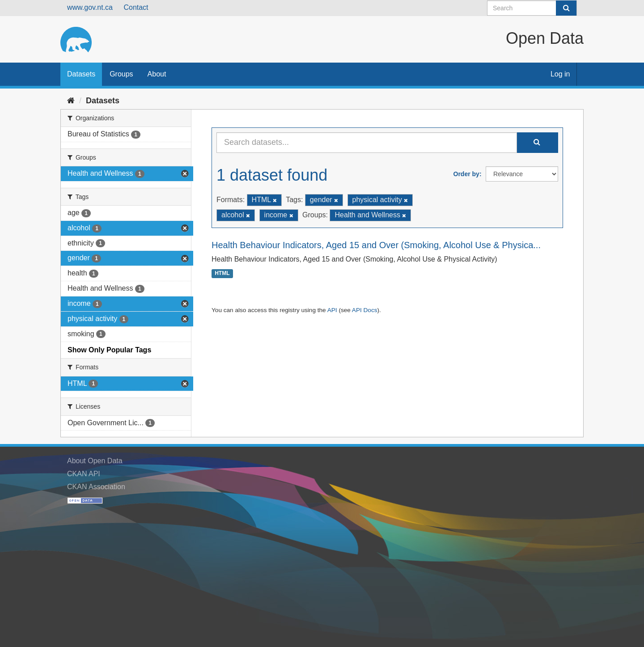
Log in (560, 74)
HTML (222, 274)
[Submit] (566, 8)
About (157, 74)
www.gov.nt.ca (90, 7)
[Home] (71, 101)
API (332, 310)
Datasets (81, 74)
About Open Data (95, 461)
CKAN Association (96, 487)
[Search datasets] (532, 8)
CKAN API (84, 474)
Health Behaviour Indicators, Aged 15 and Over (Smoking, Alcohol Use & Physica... (376, 245)
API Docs (365, 310)
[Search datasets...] (367, 143)
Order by (466, 174)
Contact (136, 7)
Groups (121, 74)
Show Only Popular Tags (109, 350)
